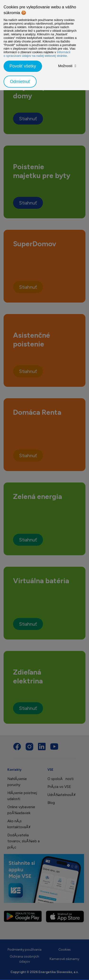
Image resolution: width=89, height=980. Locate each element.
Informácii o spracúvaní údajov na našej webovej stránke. (37, 54)
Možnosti (65, 66)
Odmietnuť (20, 82)
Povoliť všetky (23, 66)
